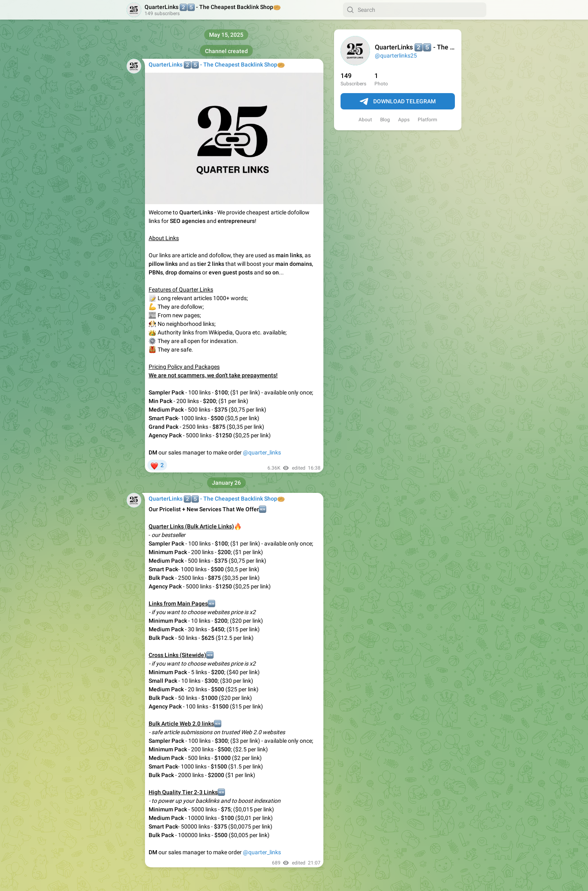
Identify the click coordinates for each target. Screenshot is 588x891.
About (365, 120)
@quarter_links (262, 452)
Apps (404, 120)
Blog (385, 120)
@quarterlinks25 (396, 56)
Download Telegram (398, 102)
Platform (428, 120)
